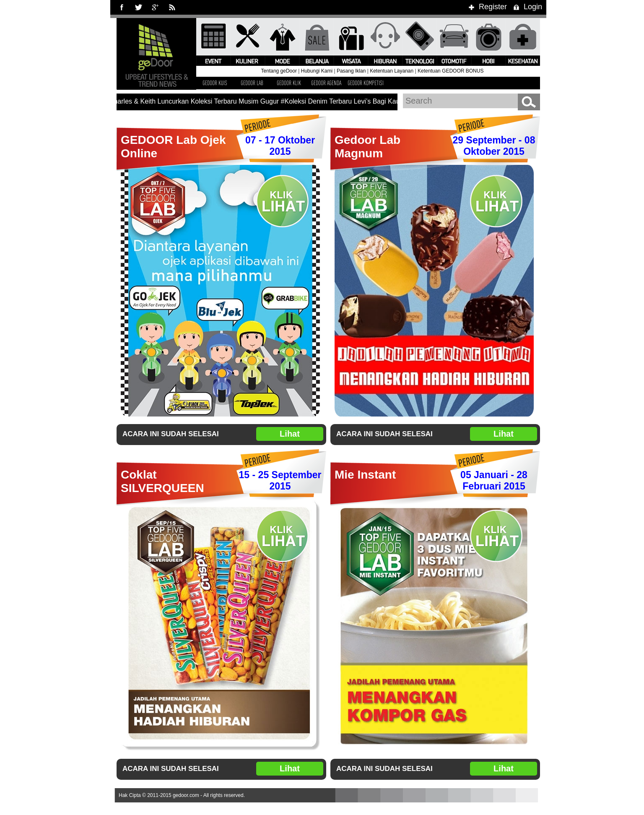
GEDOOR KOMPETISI (366, 83)
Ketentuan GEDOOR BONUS (451, 71)
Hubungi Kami (317, 71)
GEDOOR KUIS (215, 83)
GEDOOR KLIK (289, 83)
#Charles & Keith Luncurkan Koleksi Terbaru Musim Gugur (193, 101)
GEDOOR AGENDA (326, 83)
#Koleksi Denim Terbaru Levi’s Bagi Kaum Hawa (354, 101)
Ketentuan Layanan (392, 71)
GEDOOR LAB (252, 83)
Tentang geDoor (279, 71)
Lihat (290, 434)
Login (527, 7)
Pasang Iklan (351, 71)
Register (487, 7)
